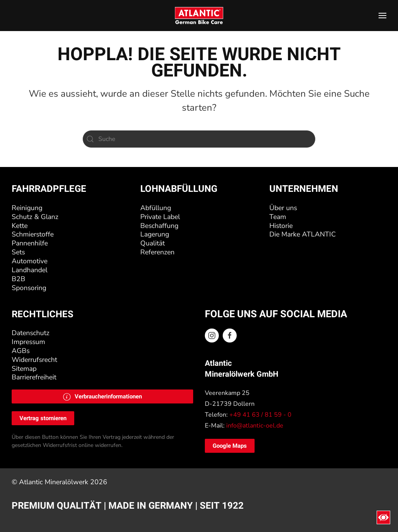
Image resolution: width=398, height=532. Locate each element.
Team (278, 217)
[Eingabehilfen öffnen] (383, 517)
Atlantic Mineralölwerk (55, 482)
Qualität (153, 243)
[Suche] (199, 139)
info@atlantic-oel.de (255, 426)
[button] (382, 16)
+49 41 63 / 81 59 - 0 (260, 415)
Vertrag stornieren (43, 418)
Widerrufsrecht (34, 360)
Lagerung (155, 234)
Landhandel (30, 270)
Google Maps (230, 446)
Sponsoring (29, 288)
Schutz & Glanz (35, 217)
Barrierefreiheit (34, 377)
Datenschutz (31, 333)
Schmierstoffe (33, 234)
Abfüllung (156, 208)
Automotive (30, 261)
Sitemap (24, 369)
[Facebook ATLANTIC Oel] (230, 336)
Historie (281, 226)
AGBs (21, 351)
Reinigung (27, 208)
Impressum (28, 342)
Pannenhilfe (30, 243)
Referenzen (157, 252)
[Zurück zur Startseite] (199, 16)
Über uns (283, 208)
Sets (18, 252)
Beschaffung (159, 226)
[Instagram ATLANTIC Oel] (212, 336)
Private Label (160, 217)
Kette (20, 226)
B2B (18, 279)
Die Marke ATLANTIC (303, 234)
